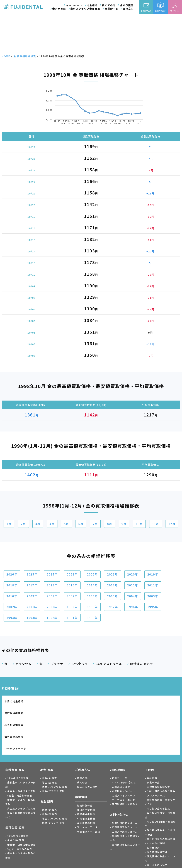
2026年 (12, 574)
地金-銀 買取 (50, 747)
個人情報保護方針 (157, 817)
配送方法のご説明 (87, 752)
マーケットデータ (15, 713)
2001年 (32, 607)
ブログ (151, 839)
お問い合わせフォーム (125, 788)
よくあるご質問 (156, 808)
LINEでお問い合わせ (124, 747)
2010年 (12, 596)
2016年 (52, 585)
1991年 (72, 618)
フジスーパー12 (156, 760)
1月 (9, 524)
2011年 (153, 585)
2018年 (12, 585)
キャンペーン (74, 5)
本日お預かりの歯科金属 (161, 804)
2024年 (52, 574)
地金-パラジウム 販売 (55, 783)
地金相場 (92, 5)
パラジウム (24, 664)
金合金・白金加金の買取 (21, 756)
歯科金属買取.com (18, 862)
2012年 (133, 585)
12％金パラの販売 (18, 801)
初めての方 (109, 5)
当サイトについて (157, 830)
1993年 (32, 618)
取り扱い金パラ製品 (159, 773)
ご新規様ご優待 (121, 752)
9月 (124, 524)
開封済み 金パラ (142, 664)
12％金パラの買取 (18, 743)
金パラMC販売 (16, 805)
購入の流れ (84, 747)
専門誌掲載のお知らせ (125, 769)
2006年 (92, 596)
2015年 (72, 585)
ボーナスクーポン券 (124, 765)
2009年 (32, 596)
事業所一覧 (111, 9)
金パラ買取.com (47, 862)
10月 (139, 524)
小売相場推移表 (103, 701)
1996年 (133, 607)
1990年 (92, 618)
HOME (6, 56)
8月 (110, 524)
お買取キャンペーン (124, 756)
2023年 (72, 574)
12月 (172, 524)
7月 (95, 524)
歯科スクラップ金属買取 (85, 9)
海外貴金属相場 (148, 701)
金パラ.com (76, 862)
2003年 (153, 596)
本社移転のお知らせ (158, 752)
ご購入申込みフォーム (125, 796)
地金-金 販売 (50, 775)
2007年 (72, 596)
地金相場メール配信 (89, 796)
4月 (52, 524)
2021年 (112, 574)
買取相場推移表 (59, 701)
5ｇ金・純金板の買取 (20, 760)
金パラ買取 (59, 9)
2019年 (153, 574)
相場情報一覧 (85, 770)
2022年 (92, 574)
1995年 (153, 607)
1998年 (92, 607)
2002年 (12, 607)
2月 (23, 524)
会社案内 (128, 9)
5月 (66, 524)
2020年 (133, 574)
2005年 (112, 596)
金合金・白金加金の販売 (21, 809)
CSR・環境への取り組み (161, 756)
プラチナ (57, 664)
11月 (156, 524)
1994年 (12, 618)
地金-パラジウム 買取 (55, 752)
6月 (81, 524)
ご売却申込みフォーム (125, 792)
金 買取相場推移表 (25, 56)
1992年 (52, 618)
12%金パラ (79, 664)
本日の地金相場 (14, 701)
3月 (38, 524)
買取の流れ (84, 743)
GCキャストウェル (109, 664)
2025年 (32, 574)
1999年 (72, 607)
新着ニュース (120, 743)
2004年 (133, 596)
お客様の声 (153, 812)
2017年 (32, 585)
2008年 (52, 596)
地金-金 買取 (50, 743)
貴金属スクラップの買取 (21, 773)
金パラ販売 (127, 5)
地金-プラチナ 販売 (54, 788)
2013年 (112, 585)
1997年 (112, 607)
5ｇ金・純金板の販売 (20, 814)
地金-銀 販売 (50, 779)
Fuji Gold (106, 862)
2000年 (52, 607)
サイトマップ (155, 834)
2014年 (92, 585)
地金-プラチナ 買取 (54, 756)
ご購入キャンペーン (124, 760)
